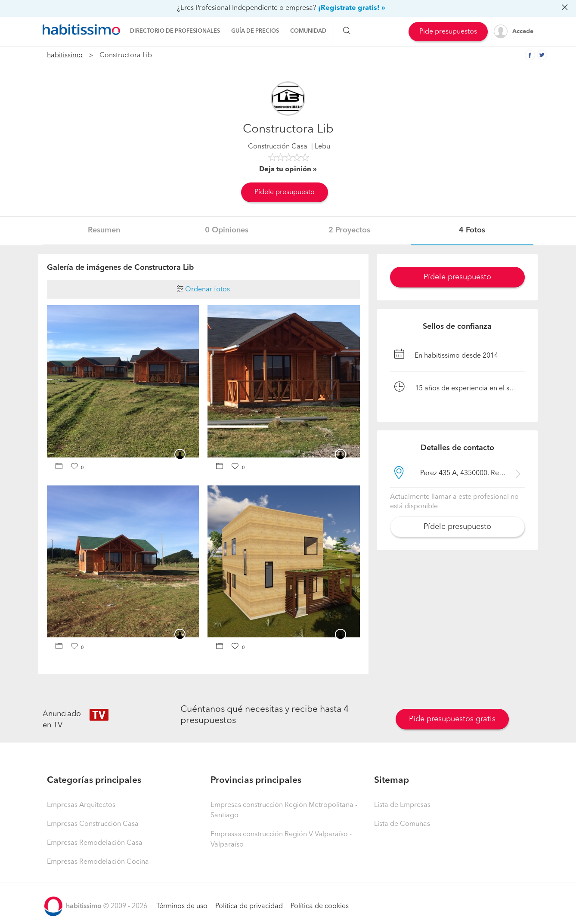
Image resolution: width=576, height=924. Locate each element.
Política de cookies (320, 906)
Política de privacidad (249, 906)
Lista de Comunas (402, 824)
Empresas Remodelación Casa (95, 843)
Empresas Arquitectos (81, 805)
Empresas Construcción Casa (93, 824)
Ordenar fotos (203, 290)
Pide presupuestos (448, 32)
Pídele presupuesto (285, 192)
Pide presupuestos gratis (452, 719)
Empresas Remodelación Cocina (98, 862)
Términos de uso (182, 906)
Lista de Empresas (402, 805)
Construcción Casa (278, 147)
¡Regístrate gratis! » (352, 8)
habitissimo (65, 56)
